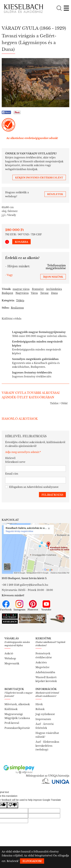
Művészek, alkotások (17, 704)
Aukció (9, 653)
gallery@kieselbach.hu (34, 585)
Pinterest (33, 606)
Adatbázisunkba (45, 672)
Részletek (13, 861)
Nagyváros (22, 293)
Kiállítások (11, 709)
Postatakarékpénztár (17, 728)
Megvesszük (12, 663)
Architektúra (54, 289)
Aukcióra (41, 662)
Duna (54, 293)
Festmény (38, 289)
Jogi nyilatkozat (45, 714)
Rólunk (40, 709)
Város (34, 293)
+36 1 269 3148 (11, 585)
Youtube (46, 606)
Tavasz (44, 293)
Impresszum (43, 719)
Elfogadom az (32, 487)
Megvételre (42, 667)
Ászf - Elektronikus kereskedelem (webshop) (47, 746)
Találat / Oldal (59, 403)
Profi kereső (12, 723)
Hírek (39, 704)
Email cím (12, 474)
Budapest (7, 293)
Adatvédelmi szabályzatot (43, 487)
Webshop (10, 658)
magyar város (21, 289)
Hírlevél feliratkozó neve (15, 460)
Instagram (19, 606)
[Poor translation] (13, 805)
